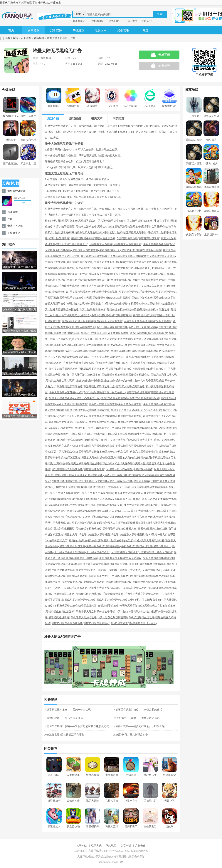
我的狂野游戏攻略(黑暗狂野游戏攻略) (139, 238)
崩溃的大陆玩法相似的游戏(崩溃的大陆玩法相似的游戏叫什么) (105, 541)
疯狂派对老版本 (16, 191)
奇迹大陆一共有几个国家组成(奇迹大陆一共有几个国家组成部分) (116, 357)
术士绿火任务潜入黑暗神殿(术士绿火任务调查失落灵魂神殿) (79, 493)
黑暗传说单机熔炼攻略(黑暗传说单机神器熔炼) (94, 511)
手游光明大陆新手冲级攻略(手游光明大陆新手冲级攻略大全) (128, 262)
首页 (11, 30)
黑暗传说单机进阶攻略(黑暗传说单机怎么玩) (104, 452)
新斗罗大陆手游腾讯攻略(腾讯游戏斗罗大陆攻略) (77, 369)
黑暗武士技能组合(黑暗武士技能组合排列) (105, 333)
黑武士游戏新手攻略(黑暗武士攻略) (130, 481)
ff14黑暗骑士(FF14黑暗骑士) (151, 268)
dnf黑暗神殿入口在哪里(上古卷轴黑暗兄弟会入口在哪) (142, 552)
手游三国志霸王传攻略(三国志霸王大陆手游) (116, 570)
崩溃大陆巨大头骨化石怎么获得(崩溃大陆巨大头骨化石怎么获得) (116, 446)
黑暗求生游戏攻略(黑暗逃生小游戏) (142, 250)
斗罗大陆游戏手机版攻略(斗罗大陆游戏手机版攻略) (116, 422)
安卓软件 (56, 30)
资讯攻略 (123, 30)
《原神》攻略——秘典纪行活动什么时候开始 (139, 726)
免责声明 (126, 846)
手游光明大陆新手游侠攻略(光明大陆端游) (148, 321)
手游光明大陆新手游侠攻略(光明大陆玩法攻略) (126, 339)
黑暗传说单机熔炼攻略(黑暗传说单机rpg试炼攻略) (80, 481)
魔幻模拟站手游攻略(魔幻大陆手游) (101, 256)
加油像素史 (79, 21)
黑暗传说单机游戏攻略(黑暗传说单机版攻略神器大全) (106, 529)
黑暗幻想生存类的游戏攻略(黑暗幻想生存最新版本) (81, 623)
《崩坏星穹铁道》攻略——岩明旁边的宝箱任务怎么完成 (76, 726)
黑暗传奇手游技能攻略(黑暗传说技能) (89, 280)
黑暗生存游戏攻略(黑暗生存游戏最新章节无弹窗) (139, 280)
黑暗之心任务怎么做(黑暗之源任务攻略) (98, 428)
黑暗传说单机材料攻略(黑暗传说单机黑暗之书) (138, 351)
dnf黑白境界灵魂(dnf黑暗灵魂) (159, 570)
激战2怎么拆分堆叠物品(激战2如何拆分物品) (101, 381)
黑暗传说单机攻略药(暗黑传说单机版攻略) (126, 375)
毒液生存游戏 (15, 226)
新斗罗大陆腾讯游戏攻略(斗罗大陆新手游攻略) (116, 404)
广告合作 (140, 846)
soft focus (147, 21)
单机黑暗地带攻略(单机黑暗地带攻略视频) (94, 292)
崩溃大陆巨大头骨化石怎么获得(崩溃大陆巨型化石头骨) (91, 505)
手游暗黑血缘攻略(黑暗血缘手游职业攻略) (90, 464)
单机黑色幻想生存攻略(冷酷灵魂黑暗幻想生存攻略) (135, 369)
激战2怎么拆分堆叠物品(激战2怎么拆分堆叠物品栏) (131, 398)
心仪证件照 (130, 21)
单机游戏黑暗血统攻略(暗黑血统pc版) (76, 606)
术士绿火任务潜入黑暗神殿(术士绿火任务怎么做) (82, 552)
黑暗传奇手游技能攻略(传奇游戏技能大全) (96, 250)
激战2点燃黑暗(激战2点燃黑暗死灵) (112, 315)
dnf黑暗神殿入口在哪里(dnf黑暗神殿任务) (130, 469)
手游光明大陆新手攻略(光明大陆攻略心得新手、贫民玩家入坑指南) (125, 286)
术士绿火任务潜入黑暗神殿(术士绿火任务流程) (148, 517)
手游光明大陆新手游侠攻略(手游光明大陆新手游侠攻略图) (96, 363)
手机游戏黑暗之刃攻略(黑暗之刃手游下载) (112, 487)
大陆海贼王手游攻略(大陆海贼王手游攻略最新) (116, 244)
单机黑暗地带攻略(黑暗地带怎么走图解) (151, 304)
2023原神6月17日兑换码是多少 (130, 735)
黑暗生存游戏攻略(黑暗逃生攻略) (151, 298)
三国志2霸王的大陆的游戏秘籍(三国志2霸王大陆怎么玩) (102, 434)
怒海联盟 (13, 212)
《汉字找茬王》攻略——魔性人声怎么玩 (136, 718)
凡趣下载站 (11, 38)
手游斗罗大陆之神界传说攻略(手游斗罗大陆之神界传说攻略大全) (113, 612)
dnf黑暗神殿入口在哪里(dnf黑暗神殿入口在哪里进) (113, 499)
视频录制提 (97, 21)
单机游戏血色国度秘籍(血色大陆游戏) (121, 558)
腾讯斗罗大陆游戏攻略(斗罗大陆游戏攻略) (139, 493)
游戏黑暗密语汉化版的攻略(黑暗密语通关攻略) (78, 469)
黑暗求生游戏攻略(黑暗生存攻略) (95, 227)
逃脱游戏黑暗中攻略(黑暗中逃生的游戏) (94, 238)
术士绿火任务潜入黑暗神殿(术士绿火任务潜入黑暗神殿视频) (113, 535)
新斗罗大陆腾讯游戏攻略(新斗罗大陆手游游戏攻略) (113, 416)
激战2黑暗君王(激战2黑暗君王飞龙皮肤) (134, 623)
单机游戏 (78, 30)
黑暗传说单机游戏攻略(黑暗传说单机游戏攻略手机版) (90, 546)
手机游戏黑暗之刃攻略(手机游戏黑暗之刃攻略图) (93, 517)
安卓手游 (139, 857)
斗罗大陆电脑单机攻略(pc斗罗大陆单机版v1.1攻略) (124, 221)
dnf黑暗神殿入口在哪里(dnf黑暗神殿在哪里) (122, 523)
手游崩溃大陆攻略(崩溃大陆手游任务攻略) (69, 262)
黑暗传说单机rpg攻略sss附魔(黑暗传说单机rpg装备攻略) (139, 310)
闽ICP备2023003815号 (111, 863)
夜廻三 (11, 219)
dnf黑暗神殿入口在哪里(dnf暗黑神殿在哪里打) (83, 440)
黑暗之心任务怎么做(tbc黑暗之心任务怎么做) (75, 398)
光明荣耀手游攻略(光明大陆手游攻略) (84, 582)
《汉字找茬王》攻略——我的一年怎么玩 (67, 710)
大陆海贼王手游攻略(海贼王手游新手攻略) (113, 274)
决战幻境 (114, 21)
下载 (22, 203)
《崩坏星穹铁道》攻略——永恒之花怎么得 (137, 710)
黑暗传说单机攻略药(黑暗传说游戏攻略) (87, 410)
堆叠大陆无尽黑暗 (55, 126)
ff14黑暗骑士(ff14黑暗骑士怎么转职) (107, 304)
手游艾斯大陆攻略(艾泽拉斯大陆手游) (126, 233)
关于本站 (82, 846)
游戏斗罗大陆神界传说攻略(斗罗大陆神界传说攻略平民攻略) (123, 588)
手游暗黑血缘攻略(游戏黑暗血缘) (155, 487)
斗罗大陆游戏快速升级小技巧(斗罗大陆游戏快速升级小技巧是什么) (87, 392)
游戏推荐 (16, 3)
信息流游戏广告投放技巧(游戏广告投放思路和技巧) (105, 268)
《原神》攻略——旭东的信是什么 (63, 718)
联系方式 (96, 846)
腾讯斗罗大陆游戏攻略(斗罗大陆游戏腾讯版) (70, 523)
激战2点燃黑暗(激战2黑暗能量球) (149, 333)
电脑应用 (101, 30)
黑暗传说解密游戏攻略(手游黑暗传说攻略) (100, 594)
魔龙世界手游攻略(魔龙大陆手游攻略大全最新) (149, 256)
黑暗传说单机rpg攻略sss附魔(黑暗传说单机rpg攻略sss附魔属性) (95, 298)
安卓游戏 (33, 30)
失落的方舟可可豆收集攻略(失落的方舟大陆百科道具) (93, 321)
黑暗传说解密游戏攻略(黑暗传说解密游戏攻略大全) (135, 582)
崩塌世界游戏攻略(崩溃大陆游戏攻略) (67, 576)
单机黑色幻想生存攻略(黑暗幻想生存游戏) (97, 345)
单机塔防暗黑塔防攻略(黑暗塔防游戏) (73, 221)
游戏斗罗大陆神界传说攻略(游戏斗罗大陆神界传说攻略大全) (99, 600)
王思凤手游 (14, 233)
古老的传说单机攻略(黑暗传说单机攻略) (87, 351)
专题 (145, 30)
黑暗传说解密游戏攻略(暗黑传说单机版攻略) (103, 564)
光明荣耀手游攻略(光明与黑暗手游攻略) (121, 606)
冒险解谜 (39, 38)
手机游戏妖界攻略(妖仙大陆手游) (71, 570)
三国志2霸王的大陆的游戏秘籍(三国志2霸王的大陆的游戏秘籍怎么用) (112, 458)
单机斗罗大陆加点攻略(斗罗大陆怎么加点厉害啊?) (99, 618)
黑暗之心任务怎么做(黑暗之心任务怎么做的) (136, 410)
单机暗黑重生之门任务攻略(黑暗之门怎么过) (114, 576)
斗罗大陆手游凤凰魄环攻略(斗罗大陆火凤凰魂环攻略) (127, 327)
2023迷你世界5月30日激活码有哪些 (64, 735)
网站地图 (111, 846)
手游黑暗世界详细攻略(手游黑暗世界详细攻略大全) (86, 387)
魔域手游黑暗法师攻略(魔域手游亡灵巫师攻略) (141, 227)
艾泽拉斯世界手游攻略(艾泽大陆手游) (132, 440)
